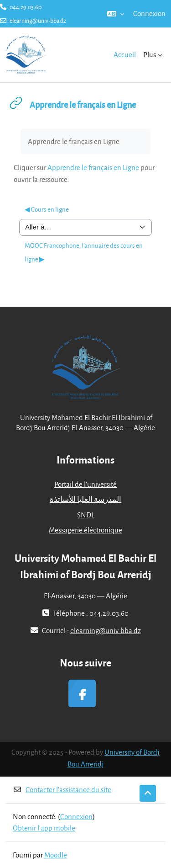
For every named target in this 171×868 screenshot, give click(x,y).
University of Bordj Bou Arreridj (114, 758)
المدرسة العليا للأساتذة (85, 499)
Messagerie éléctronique (85, 530)
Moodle (56, 855)
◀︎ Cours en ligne (47, 209)
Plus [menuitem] (150, 54)
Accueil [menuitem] (125, 54)
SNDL (86, 515)
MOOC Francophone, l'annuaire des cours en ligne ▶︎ (84, 252)
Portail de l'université (85, 484)
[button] (116, 14)
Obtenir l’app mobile (44, 828)
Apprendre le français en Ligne (93, 167)
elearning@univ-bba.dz (38, 21)
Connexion (149, 13)
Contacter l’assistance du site (62, 789)
